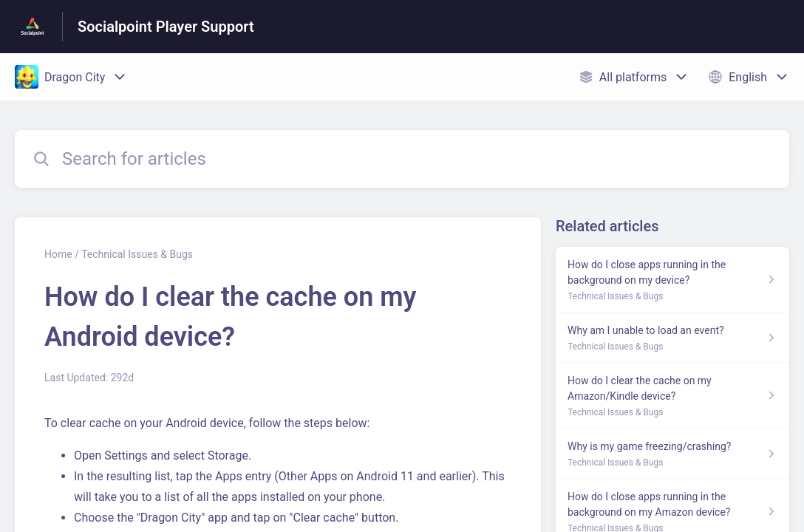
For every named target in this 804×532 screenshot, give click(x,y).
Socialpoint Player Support (166, 27)
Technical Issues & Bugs (137, 254)
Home (58, 254)
